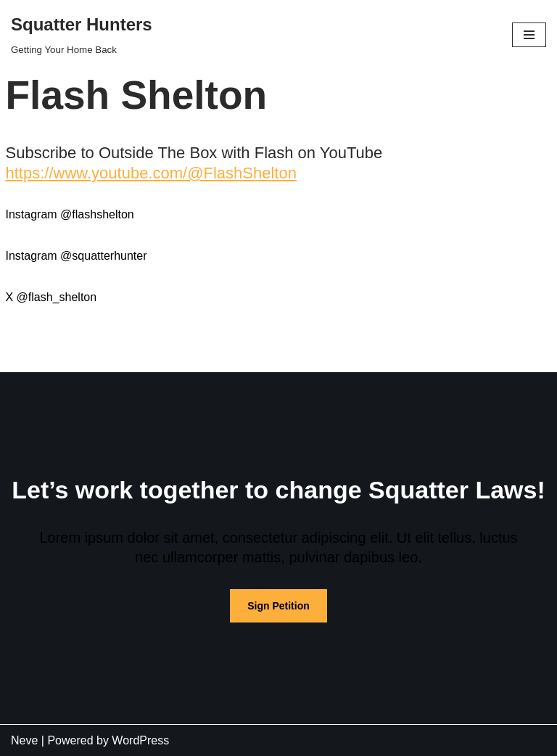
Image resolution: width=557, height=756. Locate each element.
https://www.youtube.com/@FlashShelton (151, 173)
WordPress (140, 740)
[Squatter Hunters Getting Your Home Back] (82, 35)
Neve (24, 740)
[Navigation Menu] (529, 35)
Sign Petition (278, 606)
